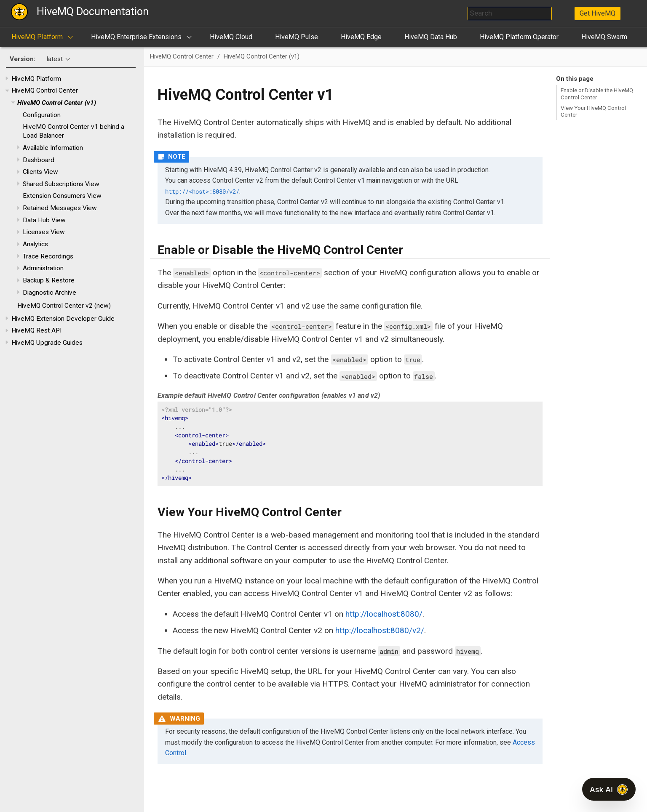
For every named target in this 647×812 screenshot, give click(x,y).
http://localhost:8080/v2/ (380, 630)
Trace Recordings (48, 256)
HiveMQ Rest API (36, 330)
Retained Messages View (60, 208)
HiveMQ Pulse (297, 37)
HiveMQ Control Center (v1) (57, 103)
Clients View (40, 172)
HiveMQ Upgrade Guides (47, 343)
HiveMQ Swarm (604, 37)
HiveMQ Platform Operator (519, 37)
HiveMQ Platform (37, 37)
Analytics (35, 244)
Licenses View (44, 232)
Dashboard (39, 160)
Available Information (53, 148)
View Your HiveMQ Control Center (593, 111)
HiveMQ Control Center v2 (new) (64, 306)
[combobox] (510, 13)
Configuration (42, 115)
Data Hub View (44, 220)
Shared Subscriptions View (61, 184)
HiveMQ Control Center (45, 91)
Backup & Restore (49, 280)
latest (55, 59)
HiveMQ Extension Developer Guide (63, 319)
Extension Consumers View (62, 196)
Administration (43, 268)
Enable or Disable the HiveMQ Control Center (597, 93)
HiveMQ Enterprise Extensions (136, 37)
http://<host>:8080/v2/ (202, 192)
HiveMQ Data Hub (431, 37)
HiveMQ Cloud (231, 37)
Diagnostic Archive (49, 293)
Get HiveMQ (598, 13)
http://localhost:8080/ (384, 614)
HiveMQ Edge (361, 37)
